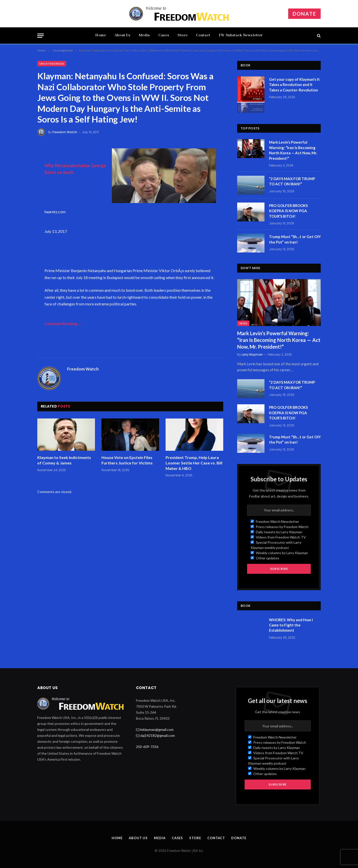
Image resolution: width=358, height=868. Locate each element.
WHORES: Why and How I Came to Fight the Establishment (291, 625)
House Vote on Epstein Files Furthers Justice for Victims (127, 460)
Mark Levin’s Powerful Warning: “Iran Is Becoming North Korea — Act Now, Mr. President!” (293, 150)
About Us (123, 35)
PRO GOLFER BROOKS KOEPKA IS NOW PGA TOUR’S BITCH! (288, 211)
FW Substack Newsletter (241, 35)
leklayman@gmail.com (157, 729)
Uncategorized (52, 64)
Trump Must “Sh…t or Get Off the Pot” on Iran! (295, 239)
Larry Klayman (252, 354)
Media (144, 35)
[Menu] (41, 36)
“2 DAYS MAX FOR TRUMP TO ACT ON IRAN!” (292, 181)
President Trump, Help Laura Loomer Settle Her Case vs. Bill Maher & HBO (194, 463)
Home (101, 35)
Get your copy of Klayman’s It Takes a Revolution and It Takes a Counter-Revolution (294, 85)
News (243, 323)
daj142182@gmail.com (157, 735)
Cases (164, 35)
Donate (304, 14)
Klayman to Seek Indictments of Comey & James (64, 460)
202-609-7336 (147, 747)
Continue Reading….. (63, 323)
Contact (203, 35)
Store (182, 35)
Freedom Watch (65, 132)
